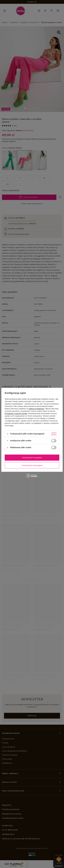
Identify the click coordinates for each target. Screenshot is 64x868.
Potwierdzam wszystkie (32, 458)
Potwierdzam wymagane (32, 465)
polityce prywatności (36, 409)
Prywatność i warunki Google (16, 414)
